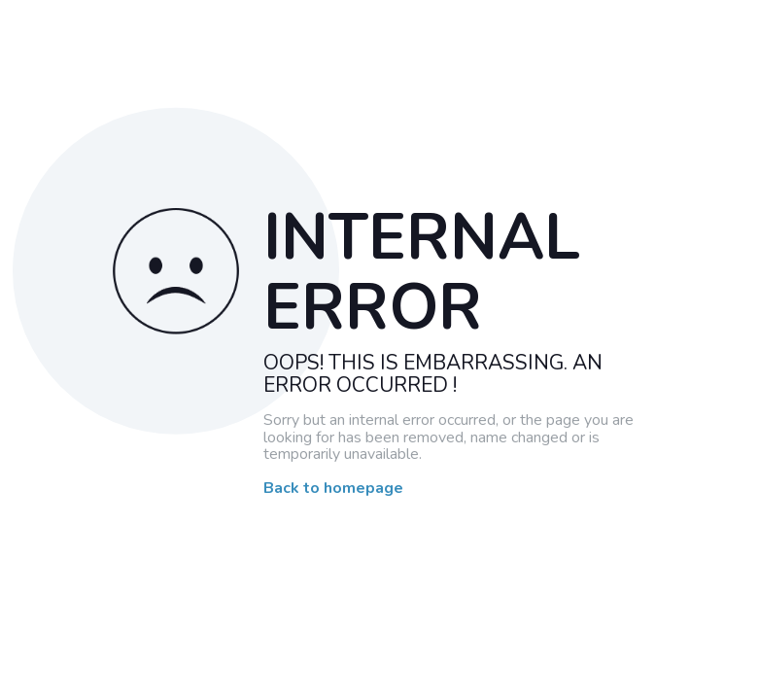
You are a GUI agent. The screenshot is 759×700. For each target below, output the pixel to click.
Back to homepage (333, 489)
